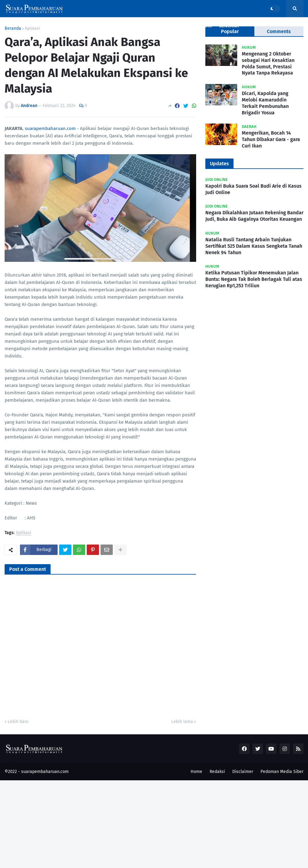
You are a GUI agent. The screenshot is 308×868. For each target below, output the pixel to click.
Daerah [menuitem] (117, 26)
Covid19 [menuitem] (37, 26)
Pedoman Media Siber (282, 772)
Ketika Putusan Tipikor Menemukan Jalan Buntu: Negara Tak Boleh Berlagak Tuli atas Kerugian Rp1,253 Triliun (254, 279)
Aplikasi (24, 533)
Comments (279, 31)
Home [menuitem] (14, 26)
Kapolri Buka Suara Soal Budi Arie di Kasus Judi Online (253, 189)
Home (196, 772)
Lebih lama (182, 722)
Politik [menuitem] (171, 26)
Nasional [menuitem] (63, 26)
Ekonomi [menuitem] (146, 26)
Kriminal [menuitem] (91, 26)
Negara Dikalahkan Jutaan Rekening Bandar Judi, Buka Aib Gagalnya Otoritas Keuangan (254, 216)
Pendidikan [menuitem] (199, 26)
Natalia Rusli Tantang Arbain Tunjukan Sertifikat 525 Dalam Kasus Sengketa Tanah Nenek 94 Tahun (254, 246)
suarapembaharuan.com (50, 128)
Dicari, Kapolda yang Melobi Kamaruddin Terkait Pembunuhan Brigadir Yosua (265, 103)
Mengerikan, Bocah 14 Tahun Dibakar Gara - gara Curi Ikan (271, 139)
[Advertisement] (154, 823)
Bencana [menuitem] (229, 26)
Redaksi (217, 772)
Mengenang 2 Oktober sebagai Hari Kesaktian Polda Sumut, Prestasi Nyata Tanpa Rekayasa (268, 63)
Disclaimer (243, 772)
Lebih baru (18, 722)
